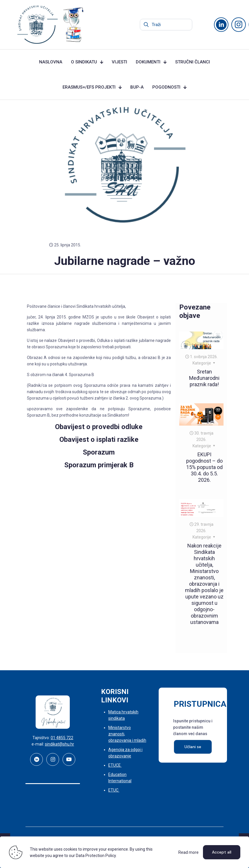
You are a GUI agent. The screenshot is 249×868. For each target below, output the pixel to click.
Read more (188, 852)
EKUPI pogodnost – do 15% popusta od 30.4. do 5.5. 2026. (204, 467)
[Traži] (166, 25)
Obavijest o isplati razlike (99, 440)
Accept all (222, 852)
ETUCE (115, 765)
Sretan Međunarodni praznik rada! (204, 378)
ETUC (114, 790)
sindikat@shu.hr (59, 744)
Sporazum (99, 452)
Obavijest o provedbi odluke (99, 427)
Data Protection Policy (96, 856)
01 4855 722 (62, 738)
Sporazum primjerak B (99, 465)
